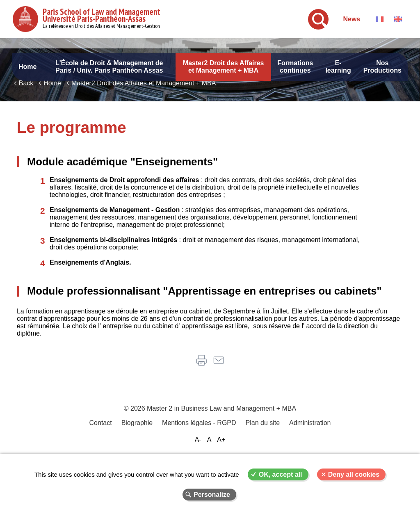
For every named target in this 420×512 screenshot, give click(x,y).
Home (27, 67)
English (398, 19)
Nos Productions (382, 67)
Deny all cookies (354, 474)
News (352, 19)
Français (380, 19)
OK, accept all (281, 474)
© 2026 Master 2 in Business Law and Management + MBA (210, 438)
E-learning (338, 67)
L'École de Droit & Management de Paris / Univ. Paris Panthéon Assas (109, 67)
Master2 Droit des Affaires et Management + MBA (224, 67)
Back (26, 110)
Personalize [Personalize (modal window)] (212, 495)
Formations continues (295, 67)
